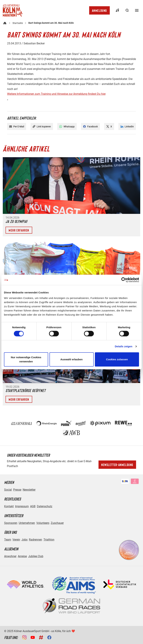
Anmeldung (99, 10)
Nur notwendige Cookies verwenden (26, 359)
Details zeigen (124, 346)
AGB (33, 506)
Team (8, 540)
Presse (17, 490)
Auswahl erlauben (71, 359)
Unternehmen (27, 523)
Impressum (22, 506)
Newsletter (29, 490)
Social (8, 490)
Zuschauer (57, 523)
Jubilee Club (36, 556)
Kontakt (9, 506)
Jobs (24, 540)
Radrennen (35, 540)
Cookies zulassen (117, 359)
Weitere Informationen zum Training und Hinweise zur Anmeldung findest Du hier (56, 94)
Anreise (22, 556)
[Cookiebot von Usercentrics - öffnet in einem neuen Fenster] (124, 280)
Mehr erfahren (19, 230)
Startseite (18, 23)
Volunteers (43, 523)
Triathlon (49, 540)
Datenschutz (45, 506)
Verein (16, 540)
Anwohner (10, 556)
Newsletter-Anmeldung (117, 465)
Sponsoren (11, 523)
